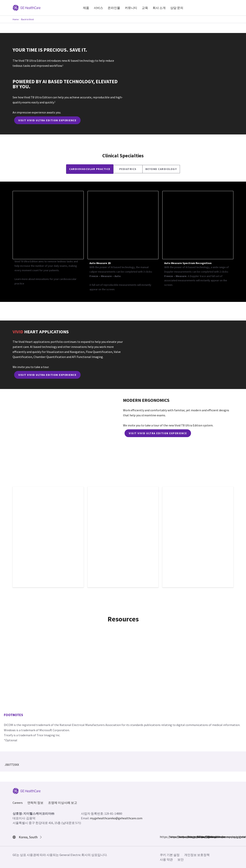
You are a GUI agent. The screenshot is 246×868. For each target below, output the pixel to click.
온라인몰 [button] (114, 8)
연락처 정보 (35, 803)
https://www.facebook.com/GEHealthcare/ (162, 837)
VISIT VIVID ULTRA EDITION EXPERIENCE (47, 120)
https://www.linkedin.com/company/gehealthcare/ (190, 837)
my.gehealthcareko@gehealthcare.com (116, 818)
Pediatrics (128, 169)
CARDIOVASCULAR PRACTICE (90, 169)
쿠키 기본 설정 (170, 855)
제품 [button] (86, 8)
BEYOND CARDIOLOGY (161, 169)
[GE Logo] (27, 7)
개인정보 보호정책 (197, 855)
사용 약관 (166, 859)
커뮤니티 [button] (131, 8)
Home (16, 19)
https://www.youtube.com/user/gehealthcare (199, 837)
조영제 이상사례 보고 (63, 803)
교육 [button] (145, 8)
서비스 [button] (98, 8)
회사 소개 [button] (159, 8)
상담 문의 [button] (177, 8)
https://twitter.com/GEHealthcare (181, 837)
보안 (181, 859)
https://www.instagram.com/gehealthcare (171, 837)
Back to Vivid (27, 19)
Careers (18, 803)
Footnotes (13, 715)
